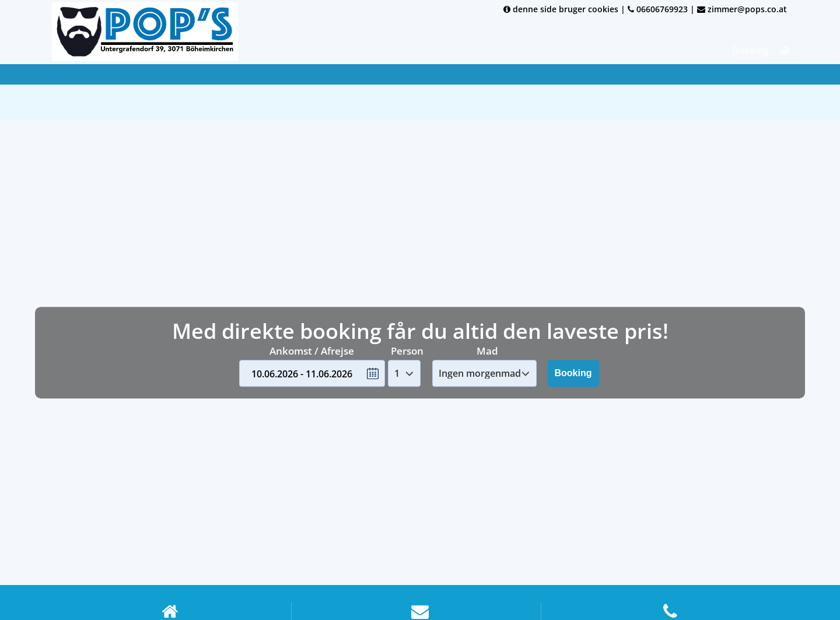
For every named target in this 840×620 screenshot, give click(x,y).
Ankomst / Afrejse (312, 351)
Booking (750, 50)
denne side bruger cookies (561, 9)
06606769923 (658, 9)
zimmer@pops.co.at (742, 9)
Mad (487, 351)
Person (407, 351)
